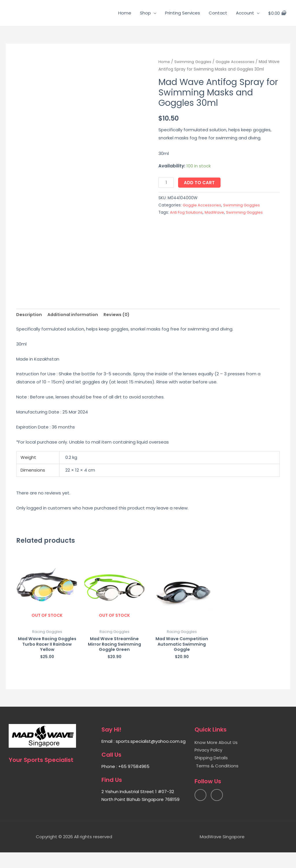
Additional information (74, 329)
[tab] (29, 329)
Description (29, 329)
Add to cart (200, 183)
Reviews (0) (120, 329)
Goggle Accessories (236, 62)
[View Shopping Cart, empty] (277, 13)
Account (245, 13)
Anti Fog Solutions (187, 212)
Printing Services (183, 13)
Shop (145, 13)
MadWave (217, 212)
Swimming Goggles (193, 62)
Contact (218, 13)
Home (125, 13)
